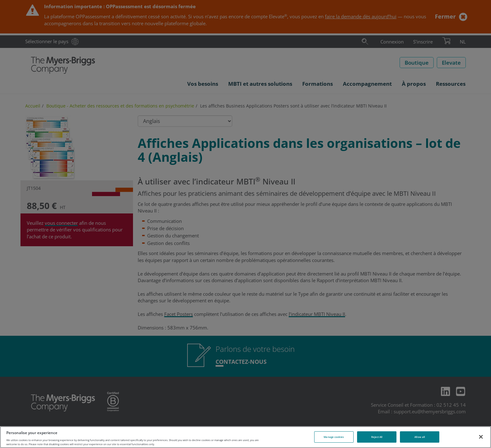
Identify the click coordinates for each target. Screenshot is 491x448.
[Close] (481, 437)
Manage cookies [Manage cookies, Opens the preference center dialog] (334, 437)
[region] (245, 437)
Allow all (420, 437)
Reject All (377, 437)
